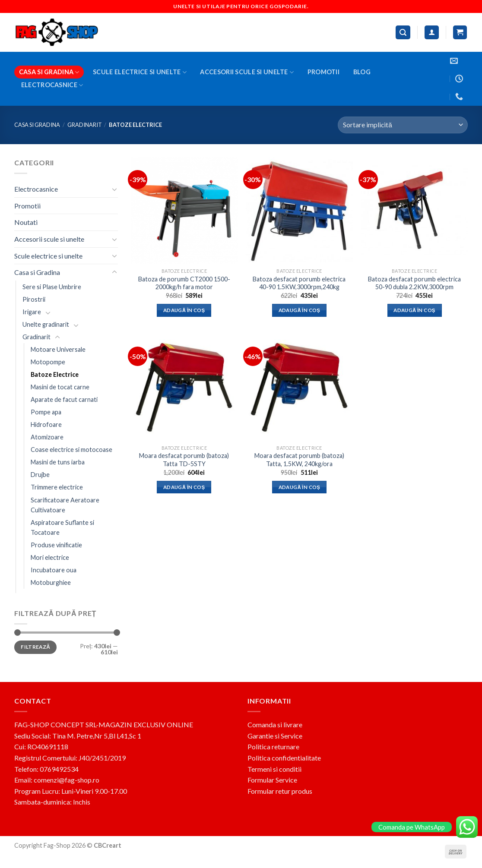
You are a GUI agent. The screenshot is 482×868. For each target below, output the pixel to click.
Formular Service (272, 780)
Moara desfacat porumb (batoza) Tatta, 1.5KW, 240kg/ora (299, 460)
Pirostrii (34, 299)
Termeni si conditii (274, 769)
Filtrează (35, 647)
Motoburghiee (51, 582)
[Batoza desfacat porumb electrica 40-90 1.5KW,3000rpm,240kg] (299, 210)
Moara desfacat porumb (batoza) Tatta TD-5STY (184, 460)
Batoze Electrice (55, 374)
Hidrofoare (46, 425)
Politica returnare (273, 746)
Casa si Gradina (49, 72)
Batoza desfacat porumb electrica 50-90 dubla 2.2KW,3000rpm (414, 283)
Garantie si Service (275, 736)
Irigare (32, 311)
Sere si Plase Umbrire (52, 286)
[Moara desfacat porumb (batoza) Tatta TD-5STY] (184, 387)
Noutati (26, 222)
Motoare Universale (58, 349)
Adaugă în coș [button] (184, 310)
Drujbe (40, 475)
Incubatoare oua (54, 570)
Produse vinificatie (56, 544)
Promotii (323, 72)
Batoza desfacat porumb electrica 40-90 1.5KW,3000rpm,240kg (299, 283)
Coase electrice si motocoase (71, 450)
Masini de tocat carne (60, 387)
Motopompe (48, 362)
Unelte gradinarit (46, 324)
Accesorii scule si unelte (247, 72)
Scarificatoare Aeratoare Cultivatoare (65, 505)
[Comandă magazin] (403, 125)
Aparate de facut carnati (64, 399)
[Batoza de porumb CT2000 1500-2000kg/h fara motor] (184, 210)
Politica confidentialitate (284, 758)
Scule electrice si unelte (140, 72)
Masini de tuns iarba (58, 462)
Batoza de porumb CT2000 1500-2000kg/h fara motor (184, 283)
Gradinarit (85, 125)
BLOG (362, 72)
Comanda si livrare (275, 724)
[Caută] (403, 33)
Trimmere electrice (57, 487)
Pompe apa (46, 412)
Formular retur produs (280, 791)
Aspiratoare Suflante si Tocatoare (62, 527)
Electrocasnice (52, 85)
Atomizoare (47, 437)
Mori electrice (50, 557)
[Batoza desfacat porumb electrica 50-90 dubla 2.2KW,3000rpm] (414, 210)
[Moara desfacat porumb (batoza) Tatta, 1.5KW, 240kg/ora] (299, 387)
